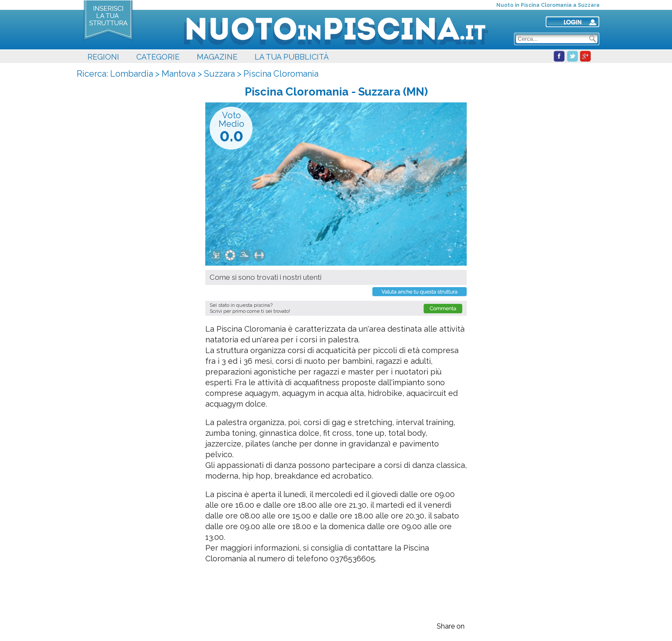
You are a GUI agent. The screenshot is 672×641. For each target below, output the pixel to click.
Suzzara (219, 74)
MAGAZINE (217, 57)
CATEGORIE (158, 57)
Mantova (178, 74)
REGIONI (103, 57)
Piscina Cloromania (281, 74)
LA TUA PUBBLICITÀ (292, 57)
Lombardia (132, 74)
